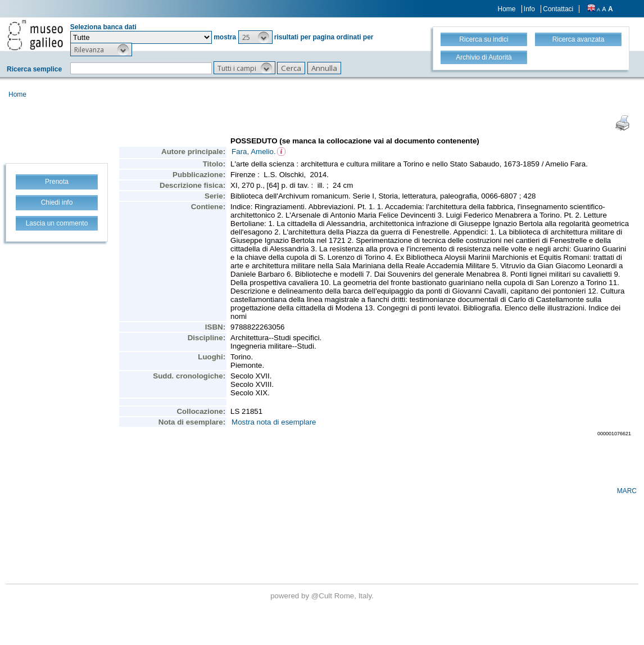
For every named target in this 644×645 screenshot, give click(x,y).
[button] (255, 37)
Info (529, 9)
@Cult (323, 596)
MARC (627, 491)
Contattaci (558, 9)
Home (507, 9)
